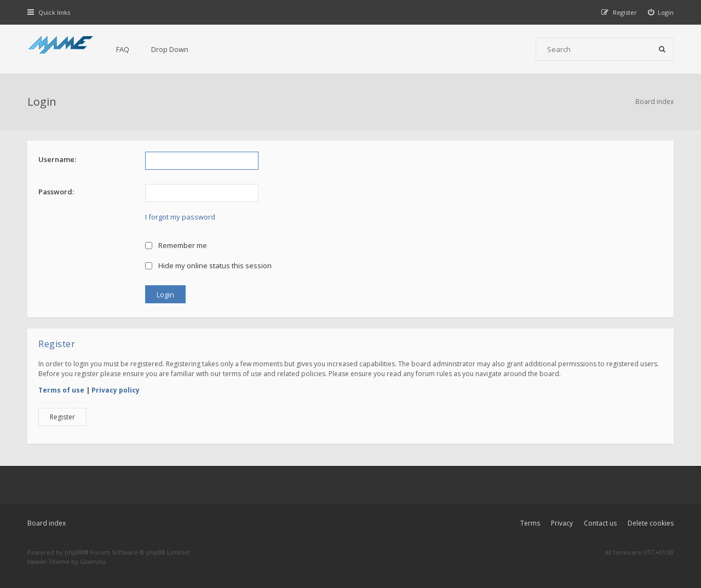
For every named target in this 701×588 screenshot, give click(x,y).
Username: (57, 159)
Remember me (176, 245)
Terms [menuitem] (530, 523)
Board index (47, 523)
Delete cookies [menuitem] (651, 523)
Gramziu (93, 561)
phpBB (74, 552)
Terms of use (61, 390)
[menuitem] (661, 12)
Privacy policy (116, 390)
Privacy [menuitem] (562, 523)
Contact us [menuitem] (600, 523)
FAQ (123, 49)
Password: (56, 192)
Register (62, 417)
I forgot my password (180, 217)
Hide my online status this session (208, 266)
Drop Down (170, 49)
